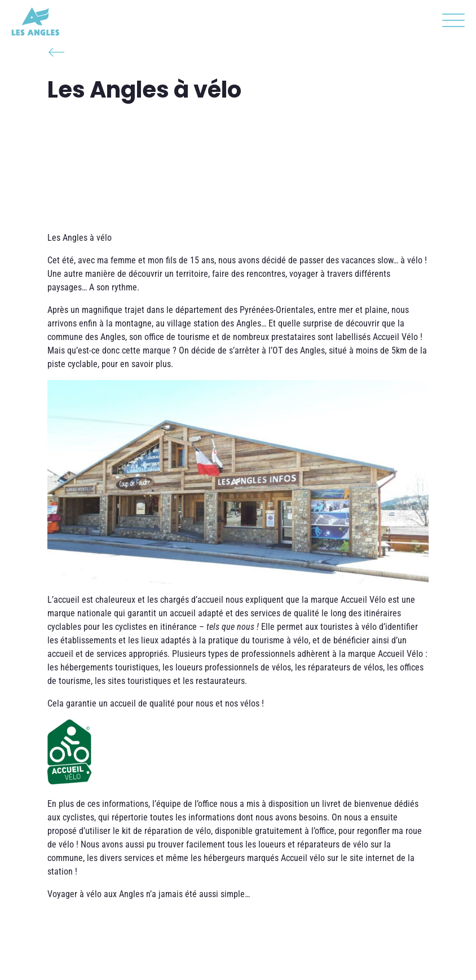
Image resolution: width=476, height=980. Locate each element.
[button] (451, 23)
